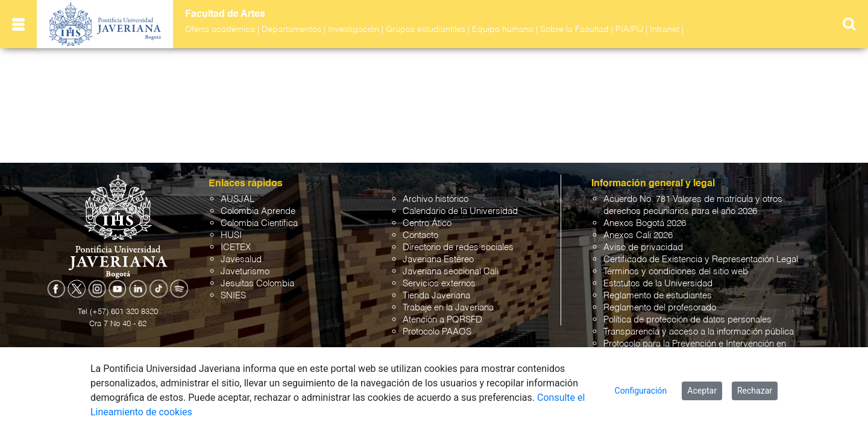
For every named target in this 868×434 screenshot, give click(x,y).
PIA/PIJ (629, 30)
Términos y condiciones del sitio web (676, 272)
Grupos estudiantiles (426, 30)
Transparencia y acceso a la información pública (699, 332)
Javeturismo (245, 272)
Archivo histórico (436, 199)
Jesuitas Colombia (257, 284)
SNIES (233, 296)
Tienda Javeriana (436, 296)
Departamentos (291, 30)
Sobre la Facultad (574, 30)
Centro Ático (427, 223)
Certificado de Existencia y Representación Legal (701, 259)
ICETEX (236, 247)
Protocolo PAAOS (437, 332)
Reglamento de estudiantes (658, 296)
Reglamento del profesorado (660, 308)
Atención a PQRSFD (442, 320)
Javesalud (241, 259)
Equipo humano (503, 30)
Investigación (354, 30)
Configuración (641, 391)
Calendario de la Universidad (460, 211)
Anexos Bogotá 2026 (645, 223)
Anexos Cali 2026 (638, 235)
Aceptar (702, 391)
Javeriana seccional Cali (451, 272)
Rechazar (755, 391)
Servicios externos (439, 284)
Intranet (665, 30)
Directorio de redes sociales (458, 247)
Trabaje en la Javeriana (448, 308)
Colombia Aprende (258, 211)
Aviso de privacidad (643, 247)
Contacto (420, 235)
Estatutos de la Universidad (658, 284)
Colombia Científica (259, 223)
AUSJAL (237, 199)
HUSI (231, 235)
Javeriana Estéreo (438, 259)
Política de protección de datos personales (687, 320)
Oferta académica (220, 30)
